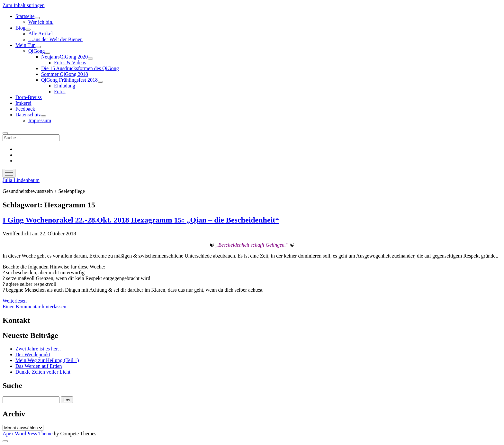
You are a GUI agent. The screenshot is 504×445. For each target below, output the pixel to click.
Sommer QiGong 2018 (65, 74)
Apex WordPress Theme (27, 434)
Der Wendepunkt (33, 354)
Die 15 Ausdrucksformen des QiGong (80, 68)
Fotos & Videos (70, 63)
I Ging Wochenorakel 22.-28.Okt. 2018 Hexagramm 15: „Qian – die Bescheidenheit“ (141, 220)
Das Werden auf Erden (39, 366)
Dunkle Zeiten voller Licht (43, 372)
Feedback (25, 109)
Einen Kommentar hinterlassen (34, 307)
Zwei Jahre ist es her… (39, 349)
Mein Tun (26, 45)
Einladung (65, 86)
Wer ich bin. (41, 22)
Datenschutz (28, 115)
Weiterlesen (15, 301)
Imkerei (23, 103)
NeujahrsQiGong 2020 (64, 57)
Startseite (25, 16)
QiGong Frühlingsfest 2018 (69, 80)
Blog (20, 28)
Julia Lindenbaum (21, 180)
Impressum (40, 120)
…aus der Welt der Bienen (55, 39)
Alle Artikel (40, 34)
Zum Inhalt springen (24, 5)
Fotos (60, 91)
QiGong (37, 51)
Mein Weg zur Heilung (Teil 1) (47, 360)
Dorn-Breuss (29, 97)
